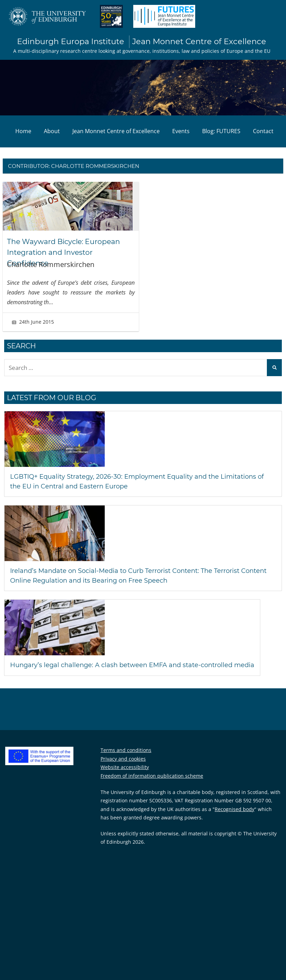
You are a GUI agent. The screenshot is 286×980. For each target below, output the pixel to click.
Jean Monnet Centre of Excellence (116, 132)
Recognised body (235, 819)
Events (181, 132)
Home (23, 132)
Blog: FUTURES (221, 132)
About (52, 132)
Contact (263, 132)
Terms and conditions (126, 760)
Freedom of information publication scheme (152, 786)
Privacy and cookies (123, 769)
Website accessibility (125, 777)
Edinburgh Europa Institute (142, 42)
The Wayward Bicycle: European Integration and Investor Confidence (69, 253)
